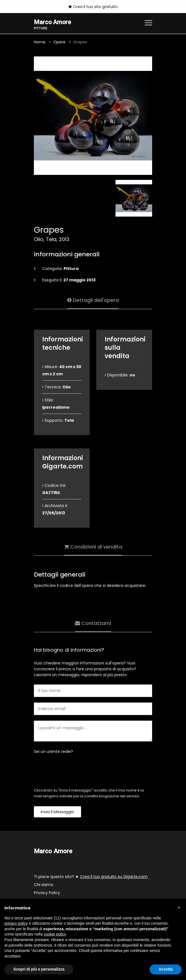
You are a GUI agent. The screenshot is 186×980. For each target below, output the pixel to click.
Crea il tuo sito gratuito (93, 7)
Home (40, 42)
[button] (179, 907)
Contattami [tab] (93, 623)
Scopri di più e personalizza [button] (39, 969)
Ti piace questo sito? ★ (91, 877)
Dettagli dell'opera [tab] (93, 300)
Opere (59, 42)
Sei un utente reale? (53, 752)
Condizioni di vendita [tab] (93, 546)
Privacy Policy (47, 893)
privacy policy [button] (16, 923)
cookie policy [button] (55, 934)
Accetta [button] (166, 969)
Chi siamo (44, 885)
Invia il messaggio (57, 812)
